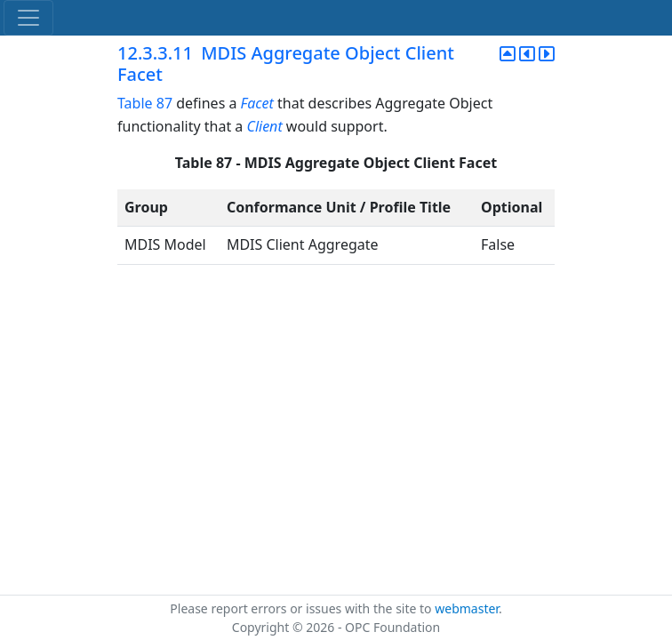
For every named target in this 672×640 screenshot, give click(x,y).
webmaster (467, 608)
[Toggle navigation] (28, 18)
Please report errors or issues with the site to (302, 608)
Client (264, 126)
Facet (257, 103)
